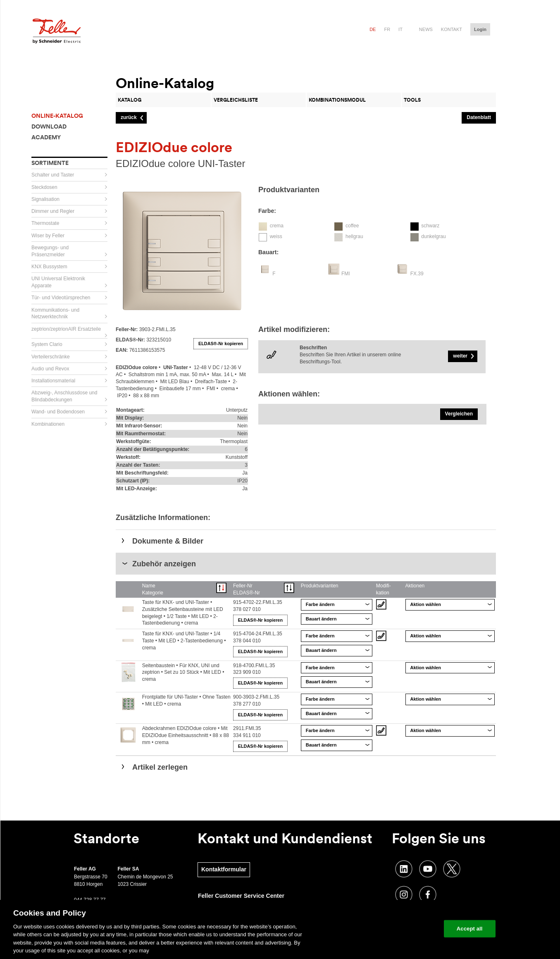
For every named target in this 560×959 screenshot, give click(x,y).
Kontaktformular (224, 869)
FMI (346, 274)
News (426, 29)
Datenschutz (227, 943)
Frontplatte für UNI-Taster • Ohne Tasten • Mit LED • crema (186, 700)
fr (387, 29)
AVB (202, 943)
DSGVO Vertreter (267, 943)
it (400, 29)
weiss (276, 236)
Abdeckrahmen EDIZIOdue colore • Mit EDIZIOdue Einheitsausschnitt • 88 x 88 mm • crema (186, 735)
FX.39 (417, 274)
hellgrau (354, 236)
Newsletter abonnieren (108, 924)
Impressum (304, 943)
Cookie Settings (99, 942)
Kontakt (452, 29)
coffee (352, 226)
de (373, 29)
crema (277, 226)
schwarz (430, 226)
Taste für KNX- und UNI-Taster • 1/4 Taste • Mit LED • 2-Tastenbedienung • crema (184, 641)
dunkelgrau (433, 236)
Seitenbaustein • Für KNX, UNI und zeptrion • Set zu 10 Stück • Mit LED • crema (183, 673)
